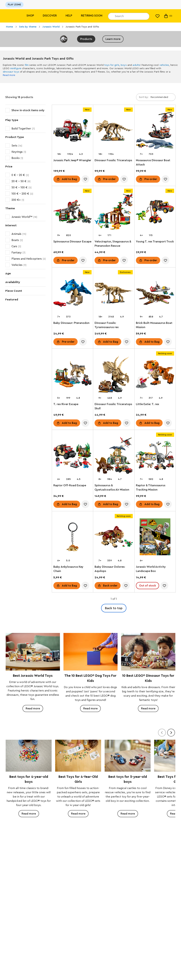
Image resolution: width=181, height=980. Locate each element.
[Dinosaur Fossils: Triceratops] (114, 131)
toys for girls (112, 65)
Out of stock (148, 586)
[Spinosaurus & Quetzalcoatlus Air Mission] (114, 456)
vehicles (164, 65)
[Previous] (162, 733)
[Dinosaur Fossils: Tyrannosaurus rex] (114, 294)
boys (124, 65)
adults (136, 65)
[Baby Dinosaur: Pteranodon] (72, 294)
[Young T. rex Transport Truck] (155, 212)
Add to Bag (69, 179)
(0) (168, 16)
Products (86, 39)
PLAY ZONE (14, 5)
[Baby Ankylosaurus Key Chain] (72, 538)
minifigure (16, 68)
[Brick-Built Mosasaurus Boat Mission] (155, 294)
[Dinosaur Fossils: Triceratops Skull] (114, 375)
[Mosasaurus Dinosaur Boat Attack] (155, 131)
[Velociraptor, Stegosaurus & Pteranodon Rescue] (114, 212)
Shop (30, 16)
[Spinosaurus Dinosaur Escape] (72, 212)
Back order (110, 586)
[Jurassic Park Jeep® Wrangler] (72, 131)
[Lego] (10, 16)
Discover (50, 16)
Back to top (114, 608)
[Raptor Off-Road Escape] (72, 456)
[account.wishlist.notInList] (85, 179)
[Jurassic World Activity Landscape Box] (155, 538)
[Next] (171, 733)
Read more (9, 75)
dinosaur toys (11, 72)
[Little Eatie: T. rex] (155, 375)
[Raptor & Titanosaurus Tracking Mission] (155, 456)
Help (69, 16)
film (27, 65)
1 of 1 (114, 599)
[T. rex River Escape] (72, 375)
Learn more (113, 39)
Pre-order (109, 179)
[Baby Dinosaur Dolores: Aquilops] (114, 538)
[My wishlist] (157, 16)
